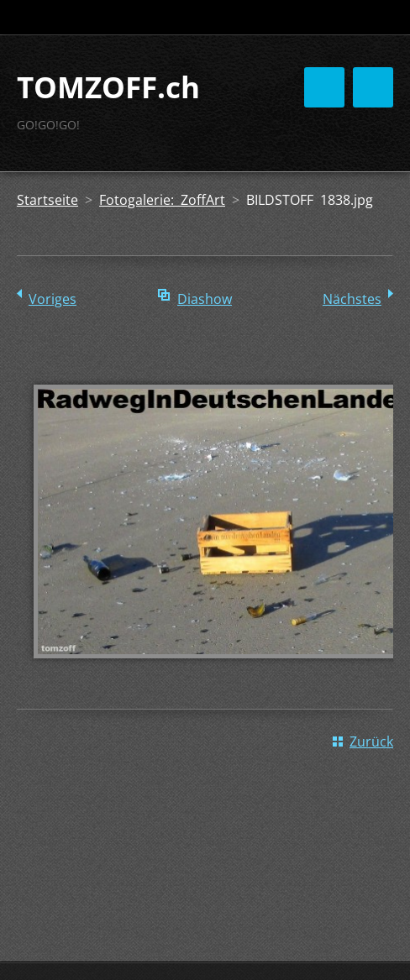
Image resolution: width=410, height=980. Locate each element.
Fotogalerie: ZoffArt (162, 200)
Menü (373, 87)
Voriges (53, 299)
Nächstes (352, 299)
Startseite (47, 200)
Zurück (371, 742)
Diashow (205, 299)
